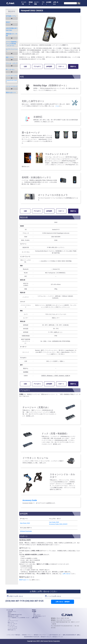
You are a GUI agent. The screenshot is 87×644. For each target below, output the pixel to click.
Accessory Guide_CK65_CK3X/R (58, 524)
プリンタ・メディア (12, 63)
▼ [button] (46, 4)
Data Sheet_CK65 (25, 523)
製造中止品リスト (11, 92)
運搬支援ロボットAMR (11, 35)
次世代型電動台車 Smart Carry (12, 29)
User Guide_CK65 (54, 522)
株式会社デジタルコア (46, 637)
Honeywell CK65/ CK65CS (12, 81)
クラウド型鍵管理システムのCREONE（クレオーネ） (12, 44)
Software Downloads (26, 531)
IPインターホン (10, 69)
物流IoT (8, 22)
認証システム (10, 57)
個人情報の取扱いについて (39, 616)
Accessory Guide (30, 500)
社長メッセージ (37, 615)
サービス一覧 (24, 3)
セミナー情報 (37, 3)
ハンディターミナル (12, 76)
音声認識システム (11, 16)
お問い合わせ (56, 3)
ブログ (43, 3)
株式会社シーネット (27, 635)
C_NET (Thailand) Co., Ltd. (55, 635)
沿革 (34, 613)
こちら (57, 106)
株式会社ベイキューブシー (40, 635)
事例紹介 (31, 3)
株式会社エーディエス (58, 637)
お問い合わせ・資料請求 (63, 602)
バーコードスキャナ (12, 86)
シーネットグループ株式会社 (13, 635)
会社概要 (49, 2)
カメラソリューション (12, 50)
